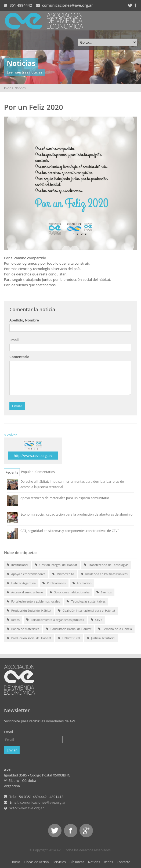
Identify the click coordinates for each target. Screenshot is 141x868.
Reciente (12, 472)
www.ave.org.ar (31, 808)
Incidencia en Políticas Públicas (104, 574)
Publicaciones (54, 583)
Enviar (17, 406)
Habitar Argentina (21, 583)
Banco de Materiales (23, 629)
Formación (82, 583)
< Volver (10, 435)
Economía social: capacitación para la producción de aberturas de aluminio (76, 514)
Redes (13, 620)
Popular (27, 472)
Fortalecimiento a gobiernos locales (33, 602)
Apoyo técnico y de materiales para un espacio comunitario (65, 498)
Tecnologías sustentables (86, 602)
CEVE (97, 620)
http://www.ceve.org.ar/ (33, 456)
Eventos (104, 593)
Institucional (17, 565)
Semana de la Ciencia (115, 629)
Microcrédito (63, 574)
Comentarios (45, 472)
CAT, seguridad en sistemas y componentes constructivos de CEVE (70, 531)
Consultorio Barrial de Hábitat (69, 629)
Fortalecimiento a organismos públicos (55, 620)
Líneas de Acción (36, 862)
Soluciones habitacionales (70, 593)
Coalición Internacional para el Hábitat (87, 611)
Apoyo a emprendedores (26, 574)
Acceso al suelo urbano (25, 593)
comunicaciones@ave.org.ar (68, 5)
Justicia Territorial (101, 638)
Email (14, 340)
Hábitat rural (69, 638)
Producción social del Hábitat (29, 638)
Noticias (94, 862)
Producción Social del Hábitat (29, 611)
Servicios (59, 862)
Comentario (19, 357)
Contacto (124, 862)
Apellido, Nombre (24, 320)
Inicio (8, 88)
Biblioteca (77, 862)
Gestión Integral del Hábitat (56, 565)
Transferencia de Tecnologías (106, 565)
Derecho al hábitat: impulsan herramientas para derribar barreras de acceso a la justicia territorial (72, 484)
